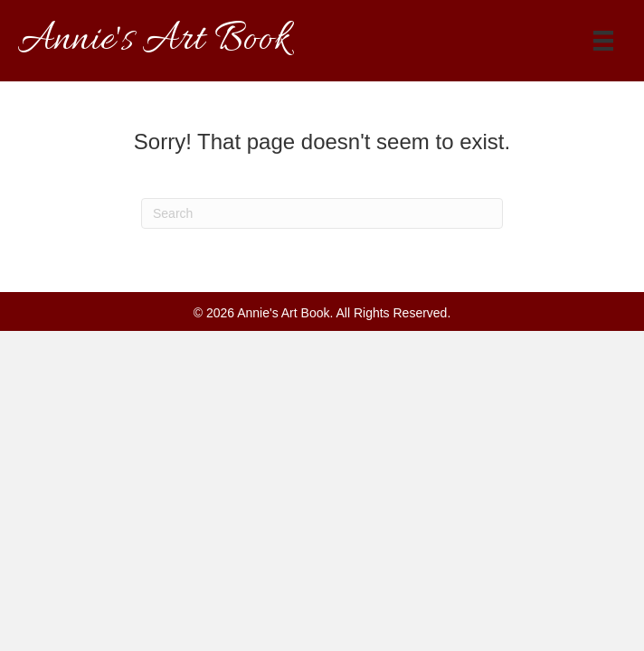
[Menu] (603, 41)
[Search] (322, 213)
